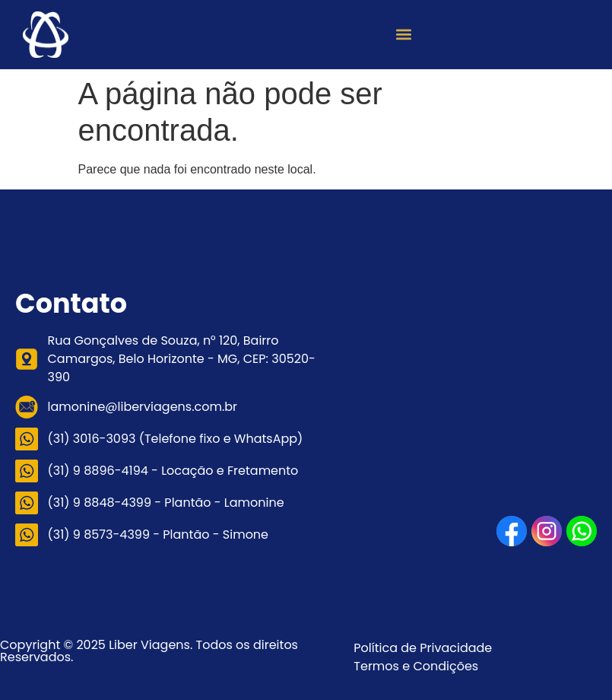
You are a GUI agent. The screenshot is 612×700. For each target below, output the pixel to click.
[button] (404, 35)
